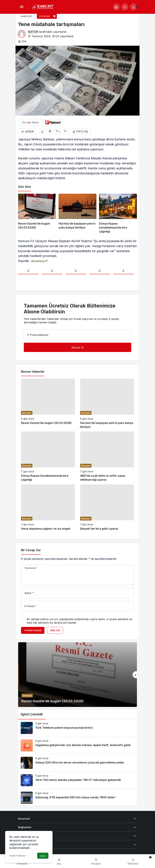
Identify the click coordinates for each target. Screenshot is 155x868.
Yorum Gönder (33, 630)
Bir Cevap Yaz (31, 550)
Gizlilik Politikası (17, 856)
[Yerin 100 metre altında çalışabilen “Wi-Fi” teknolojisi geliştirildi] (77, 780)
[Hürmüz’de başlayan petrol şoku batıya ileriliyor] (77, 214)
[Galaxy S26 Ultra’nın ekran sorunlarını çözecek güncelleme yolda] (77, 763)
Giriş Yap (55, 630)
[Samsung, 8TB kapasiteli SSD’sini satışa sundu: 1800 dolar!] (77, 798)
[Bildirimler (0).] (133, 7)
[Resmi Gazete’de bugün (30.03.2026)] (37, 214)
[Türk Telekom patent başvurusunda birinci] (77, 728)
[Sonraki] (135, 675)
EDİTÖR (33, 32)
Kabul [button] (43, 856)
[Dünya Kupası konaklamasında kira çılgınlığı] (118, 214)
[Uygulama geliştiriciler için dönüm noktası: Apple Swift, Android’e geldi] (77, 745)
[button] (116, 7)
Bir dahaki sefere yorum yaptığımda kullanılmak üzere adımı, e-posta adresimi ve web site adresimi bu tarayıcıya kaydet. (79, 621)
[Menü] (22, 7)
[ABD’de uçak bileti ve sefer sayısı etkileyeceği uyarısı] (107, 457)
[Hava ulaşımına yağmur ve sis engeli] (48, 507)
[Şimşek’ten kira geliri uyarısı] (107, 507)
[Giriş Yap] (125, 7)
